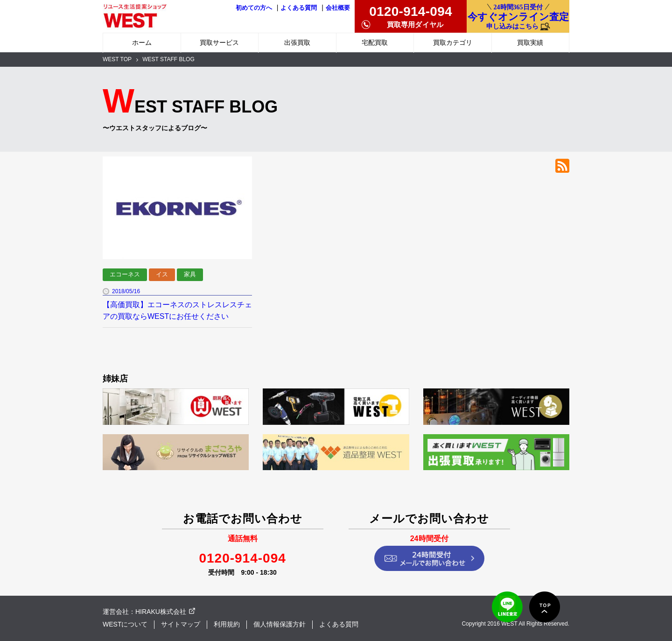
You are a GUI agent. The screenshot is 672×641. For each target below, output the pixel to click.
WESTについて (125, 624)
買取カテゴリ (453, 42)
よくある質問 (299, 8)
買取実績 (530, 42)
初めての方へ (254, 8)
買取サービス (219, 42)
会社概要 (338, 8)
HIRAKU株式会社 (161, 612)
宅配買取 (375, 42)
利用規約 (227, 624)
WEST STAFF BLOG (168, 59)
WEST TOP (117, 59)
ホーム (142, 42)
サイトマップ (181, 624)
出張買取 (297, 42)
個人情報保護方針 (280, 624)
